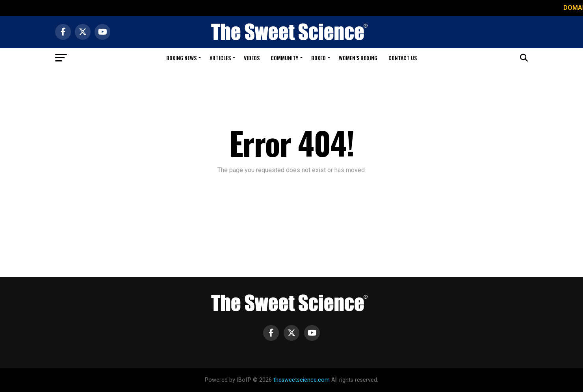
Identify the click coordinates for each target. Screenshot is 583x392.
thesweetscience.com (302, 380)
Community (284, 58)
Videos (252, 58)
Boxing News (181, 58)
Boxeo (318, 58)
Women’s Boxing (358, 58)
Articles (220, 58)
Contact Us (403, 58)
